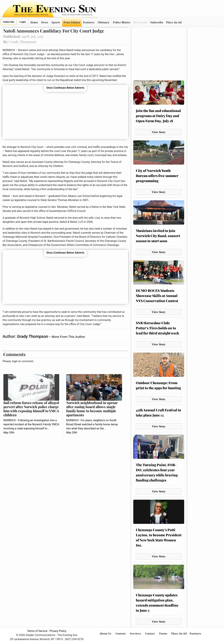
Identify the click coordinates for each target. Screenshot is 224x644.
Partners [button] (196, 634)
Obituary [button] (104, 22)
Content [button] (121, 634)
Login (23, 22)
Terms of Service (37, 631)
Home (34, 22)
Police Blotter (122, 22)
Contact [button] (150, 634)
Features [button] (89, 22)
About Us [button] (106, 634)
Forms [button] (163, 634)
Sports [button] (56, 22)
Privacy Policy (58, 631)
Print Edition (72, 22)
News (45, 22)
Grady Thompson (33, 336)
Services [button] (136, 634)
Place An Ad (174, 22)
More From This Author (68, 337)
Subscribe (9, 22)
